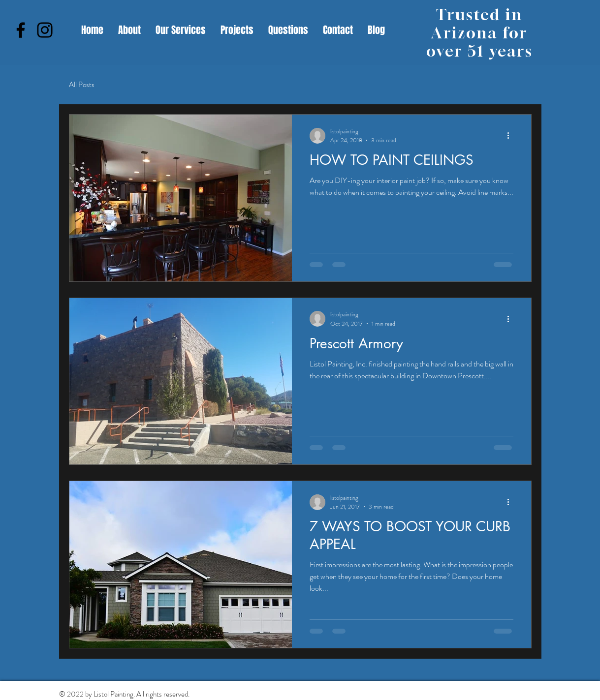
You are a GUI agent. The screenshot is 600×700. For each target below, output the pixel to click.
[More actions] (512, 136)
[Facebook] (21, 30)
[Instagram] (45, 30)
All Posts (82, 85)
